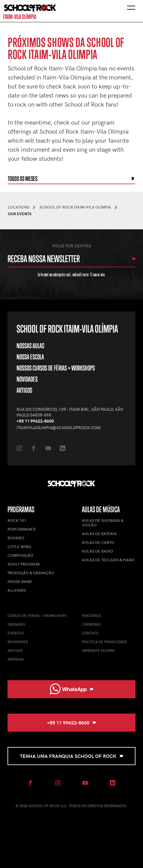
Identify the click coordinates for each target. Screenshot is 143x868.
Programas (21, 509)
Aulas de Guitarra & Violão (103, 523)
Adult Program (23, 564)
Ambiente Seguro (98, 650)
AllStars (17, 590)
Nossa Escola (30, 357)
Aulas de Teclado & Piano (108, 560)
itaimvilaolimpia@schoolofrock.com (59, 428)
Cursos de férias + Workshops (37, 615)
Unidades (16, 624)
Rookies (16, 538)
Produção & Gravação (31, 573)
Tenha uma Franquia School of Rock (72, 756)
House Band (20, 581)
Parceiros (91, 615)
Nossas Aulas (30, 346)
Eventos (16, 633)
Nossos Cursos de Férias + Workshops (56, 368)
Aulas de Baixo (98, 551)
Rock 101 (17, 520)
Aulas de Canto (98, 542)
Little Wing (19, 547)
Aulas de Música (101, 509)
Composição (20, 555)
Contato (90, 633)
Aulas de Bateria (99, 534)
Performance (22, 529)
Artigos (24, 390)
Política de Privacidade (104, 642)
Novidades (27, 379)
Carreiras (91, 624)
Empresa (16, 659)
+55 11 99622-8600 (35, 421)
